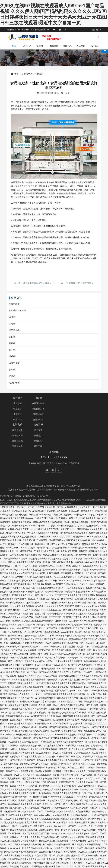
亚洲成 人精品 (29, 818)
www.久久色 (99, 774)
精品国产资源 (45, 481)
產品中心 (27, 46)
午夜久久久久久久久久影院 (47, 789)
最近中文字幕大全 (18, 569)
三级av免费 (83, 778)
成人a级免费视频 (91, 624)
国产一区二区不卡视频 (27, 536)
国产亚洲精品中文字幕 (65, 774)
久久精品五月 (29, 595)
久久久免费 (15, 577)
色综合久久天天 (88, 734)
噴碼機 (12, 356)
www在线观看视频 (63, 705)
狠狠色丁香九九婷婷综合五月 (20, 741)
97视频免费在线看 (10, 734)
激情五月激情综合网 (52, 686)
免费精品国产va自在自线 (51, 536)
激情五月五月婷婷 (68, 866)
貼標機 (12, 376)
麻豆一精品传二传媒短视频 (45, 848)
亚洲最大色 (32, 807)
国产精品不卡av (20, 481)
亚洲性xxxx (101, 481)
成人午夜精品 (61, 489)
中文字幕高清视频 (31, 752)
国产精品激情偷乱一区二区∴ (17, 580)
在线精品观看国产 (17, 500)
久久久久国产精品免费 (11, 657)
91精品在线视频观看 (98, 503)
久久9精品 (31, 606)
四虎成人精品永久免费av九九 (44, 631)
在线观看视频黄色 (33, 540)
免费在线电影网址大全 (75, 851)
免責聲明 (17, 414)
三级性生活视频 (38, 544)
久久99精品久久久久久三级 (63, 778)
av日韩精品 (36, 686)
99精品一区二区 (42, 771)
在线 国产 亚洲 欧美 (44, 489)
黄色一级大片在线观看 (33, 551)
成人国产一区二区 (47, 793)
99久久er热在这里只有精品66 (20, 694)
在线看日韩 (42, 511)
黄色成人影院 (35, 774)
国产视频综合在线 (97, 653)
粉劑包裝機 (66, 403)
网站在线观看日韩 (100, 793)
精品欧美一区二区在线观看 (84, 855)
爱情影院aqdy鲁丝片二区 (51, 851)
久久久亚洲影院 (8, 723)
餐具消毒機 (14, 383)
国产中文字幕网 (66, 745)
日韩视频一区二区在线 (74, 862)
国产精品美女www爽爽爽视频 (85, 518)
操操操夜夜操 (8, 507)
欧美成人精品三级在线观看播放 (54, 811)
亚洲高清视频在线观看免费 (21, 584)
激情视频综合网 (73, 763)
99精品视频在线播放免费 (78, 716)
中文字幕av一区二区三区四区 (83, 800)
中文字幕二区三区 (67, 848)
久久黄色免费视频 (99, 617)
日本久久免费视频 (31, 778)
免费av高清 (52, 650)
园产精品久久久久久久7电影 (44, 745)
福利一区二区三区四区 (14, 609)
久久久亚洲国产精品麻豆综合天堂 (54, 855)
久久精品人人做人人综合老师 (15, 624)
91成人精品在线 (52, 569)
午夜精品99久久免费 (40, 723)
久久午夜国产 (23, 544)
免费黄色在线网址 (19, 727)
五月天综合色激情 (39, 679)
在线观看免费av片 (51, 602)
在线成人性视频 (50, 646)
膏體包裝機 (66, 420)
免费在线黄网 (95, 859)
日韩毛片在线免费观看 (33, 749)
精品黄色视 (5, 701)
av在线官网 (6, 771)
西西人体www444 (42, 785)
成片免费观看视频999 (94, 672)
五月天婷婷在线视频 (53, 862)
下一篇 (77, 283)
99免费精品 (40, 522)
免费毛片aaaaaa (66, 646)
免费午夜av (85, 562)
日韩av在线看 (80, 573)
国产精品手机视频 (83, 525)
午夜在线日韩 (10, 646)
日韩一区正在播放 (37, 496)
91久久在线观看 (74, 551)
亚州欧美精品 (74, 584)
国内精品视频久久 (57, 511)
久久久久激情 (14, 551)
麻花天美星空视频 (94, 712)
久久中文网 (75, 837)
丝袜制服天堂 (19, 701)
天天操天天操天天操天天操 (49, 653)
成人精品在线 (87, 771)
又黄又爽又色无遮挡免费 (93, 584)
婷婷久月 (73, 489)
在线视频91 (32, 800)
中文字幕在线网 (72, 690)
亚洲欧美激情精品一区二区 (39, 613)
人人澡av (4, 855)
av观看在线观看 (62, 818)
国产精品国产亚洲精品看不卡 (62, 697)
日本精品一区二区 (26, 478)
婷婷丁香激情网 (13, 591)
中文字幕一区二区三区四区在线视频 (39, 782)
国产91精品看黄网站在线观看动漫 (38, 529)
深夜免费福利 (53, 500)
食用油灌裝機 (42, 403)
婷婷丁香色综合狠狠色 (31, 760)
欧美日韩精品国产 (98, 767)
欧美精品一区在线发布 (82, 595)
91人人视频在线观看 (62, 620)
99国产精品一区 (24, 767)
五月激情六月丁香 (72, 588)
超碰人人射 (40, 584)
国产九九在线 (53, 522)
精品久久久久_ (88, 481)
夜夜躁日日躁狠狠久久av (18, 686)
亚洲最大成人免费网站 (62, 485)
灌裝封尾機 (14, 363)
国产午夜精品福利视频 (72, 639)
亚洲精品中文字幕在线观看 (63, 617)
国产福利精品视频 (87, 547)
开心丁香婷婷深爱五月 (14, 613)
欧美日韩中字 (12, 672)
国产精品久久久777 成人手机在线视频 (86, 796)
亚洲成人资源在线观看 (23, 771)
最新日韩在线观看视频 (11, 511)
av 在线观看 (78, 533)
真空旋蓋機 (14, 330)
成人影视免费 (99, 723)
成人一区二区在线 (46, 606)
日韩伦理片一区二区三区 (46, 599)
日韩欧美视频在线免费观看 (25, 822)
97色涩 (4, 514)
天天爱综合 (100, 760)
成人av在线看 (98, 511)
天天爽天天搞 (82, 646)
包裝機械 (54, 47)
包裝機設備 (14, 304)
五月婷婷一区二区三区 (12, 620)
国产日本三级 (44, 620)
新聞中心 (67, 47)
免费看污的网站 (63, 661)
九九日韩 (101, 851)
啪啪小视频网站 (97, 555)
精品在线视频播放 (72, 580)
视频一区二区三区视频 (69, 829)
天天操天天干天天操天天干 (68, 566)
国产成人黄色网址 (57, 826)
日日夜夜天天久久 (82, 723)
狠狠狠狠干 (56, 767)
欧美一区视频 (62, 800)
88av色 (54, 804)
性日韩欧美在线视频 (42, 555)
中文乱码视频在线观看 (70, 650)
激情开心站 (99, 763)
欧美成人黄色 (36, 624)
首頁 (14, 46)
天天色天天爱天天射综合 (51, 822)
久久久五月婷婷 (71, 760)
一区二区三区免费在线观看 (94, 730)
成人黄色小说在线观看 (26, 507)
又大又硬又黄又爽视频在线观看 (66, 514)
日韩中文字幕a (87, 760)
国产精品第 (84, 708)
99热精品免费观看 (96, 591)
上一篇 (34, 283)
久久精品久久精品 (94, 558)
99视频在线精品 (24, 683)
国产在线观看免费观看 (93, 837)
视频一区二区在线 (53, 624)
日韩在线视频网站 (9, 635)
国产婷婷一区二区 (76, 826)
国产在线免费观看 (41, 708)
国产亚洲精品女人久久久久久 (28, 862)
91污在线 (33, 481)
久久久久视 (68, 767)
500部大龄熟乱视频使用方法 (20, 705)
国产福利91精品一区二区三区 (32, 635)
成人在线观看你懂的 (10, 826)
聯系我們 (17, 420)
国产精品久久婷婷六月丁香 (70, 496)
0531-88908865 (54, 431)
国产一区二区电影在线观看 (72, 558)
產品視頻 (81, 46)
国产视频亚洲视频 (60, 833)
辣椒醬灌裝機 (42, 409)
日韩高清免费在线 (21, 566)
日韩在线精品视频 (78, 609)
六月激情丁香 (59, 555)
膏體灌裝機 (42, 420)
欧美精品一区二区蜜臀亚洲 (21, 514)
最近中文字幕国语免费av (75, 653)
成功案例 (17, 403)
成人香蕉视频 (30, 620)
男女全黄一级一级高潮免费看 (19, 522)
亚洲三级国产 (63, 727)
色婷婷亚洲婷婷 (50, 540)
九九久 (39, 664)
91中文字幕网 (17, 525)
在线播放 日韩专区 (35, 609)
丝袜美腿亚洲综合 (65, 525)
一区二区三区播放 (80, 661)
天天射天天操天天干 (79, 679)
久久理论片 (62, 793)
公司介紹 (94, 46)
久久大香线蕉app (45, 818)
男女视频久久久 (68, 500)
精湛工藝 (91, 420)
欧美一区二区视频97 (84, 745)
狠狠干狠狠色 (31, 855)
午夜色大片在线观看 (53, 760)
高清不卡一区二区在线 (86, 544)
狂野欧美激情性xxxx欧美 (79, 511)
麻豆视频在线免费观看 (11, 778)
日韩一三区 (87, 763)
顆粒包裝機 (66, 409)
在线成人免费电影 (9, 763)
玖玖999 (39, 478)
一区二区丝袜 (51, 551)
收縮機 (12, 324)
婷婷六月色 (76, 727)
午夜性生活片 (79, 620)
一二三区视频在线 (14, 540)
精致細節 (91, 414)
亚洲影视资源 (96, 522)
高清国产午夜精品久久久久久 (78, 577)
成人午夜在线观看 (85, 848)
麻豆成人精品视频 (21, 679)
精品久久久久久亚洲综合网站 (65, 771)
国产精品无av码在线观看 (38, 701)
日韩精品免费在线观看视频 (66, 613)
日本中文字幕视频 (62, 675)
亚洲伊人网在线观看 (71, 749)
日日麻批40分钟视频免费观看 (24, 851)
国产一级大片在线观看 (97, 620)
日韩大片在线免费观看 (79, 793)
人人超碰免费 (67, 602)
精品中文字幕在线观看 (19, 631)
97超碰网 (91, 851)
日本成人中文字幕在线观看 (71, 804)
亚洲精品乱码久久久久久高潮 (69, 529)
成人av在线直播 (83, 602)
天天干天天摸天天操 (40, 804)
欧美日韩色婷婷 (96, 840)
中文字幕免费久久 (66, 782)
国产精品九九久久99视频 (73, 807)
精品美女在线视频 (43, 741)
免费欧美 (4, 727)
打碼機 (12, 343)
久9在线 (67, 536)
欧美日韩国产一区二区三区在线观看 (52, 694)
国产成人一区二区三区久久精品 (21, 518)
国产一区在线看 (87, 613)
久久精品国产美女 (58, 738)
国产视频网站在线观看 (47, 866)
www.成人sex (49, 525)
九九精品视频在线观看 (59, 518)
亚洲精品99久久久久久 (50, 756)
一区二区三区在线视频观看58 (22, 730)
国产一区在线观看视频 (48, 840)
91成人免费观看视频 (72, 624)
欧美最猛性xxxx (85, 774)
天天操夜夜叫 (17, 855)
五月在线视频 (52, 503)
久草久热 (4, 569)
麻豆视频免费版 (18, 800)
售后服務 (17, 409)
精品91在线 (98, 485)
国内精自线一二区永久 (78, 555)
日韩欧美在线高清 (29, 811)
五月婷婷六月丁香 (62, 741)
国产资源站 (89, 628)
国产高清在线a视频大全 (57, 609)
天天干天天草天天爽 (54, 562)
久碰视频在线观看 (43, 690)
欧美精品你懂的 (80, 492)
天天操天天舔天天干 (68, 540)
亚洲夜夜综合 (67, 544)
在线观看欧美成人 (92, 496)
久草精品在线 (44, 507)
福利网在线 (65, 859)
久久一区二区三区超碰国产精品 (39, 661)
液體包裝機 (66, 414)
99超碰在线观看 (52, 749)
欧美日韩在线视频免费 (33, 657)
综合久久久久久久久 (13, 661)
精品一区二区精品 (17, 606)
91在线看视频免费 (88, 668)
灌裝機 (41, 46)
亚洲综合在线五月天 (28, 763)
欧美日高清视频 (28, 716)
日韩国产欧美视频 (29, 672)
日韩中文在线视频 (10, 837)
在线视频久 (25, 837)
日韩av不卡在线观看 (22, 492)
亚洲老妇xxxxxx (26, 489)
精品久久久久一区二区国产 (82, 657)
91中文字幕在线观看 (78, 785)
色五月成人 (48, 774)
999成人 (27, 848)
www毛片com (16, 859)
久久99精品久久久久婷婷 (71, 672)
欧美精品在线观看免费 (11, 595)
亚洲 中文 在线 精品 (36, 500)
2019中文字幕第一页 (57, 844)
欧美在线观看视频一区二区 (58, 492)
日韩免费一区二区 (68, 719)
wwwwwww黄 (14, 818)
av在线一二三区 (89, 650)
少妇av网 (45, 778)
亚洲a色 (4, 785)
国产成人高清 (92, 675)
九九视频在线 (14, 749)
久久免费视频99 (28, 840)
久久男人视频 (45, 675)
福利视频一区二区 (12, 782)
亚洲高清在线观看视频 (95, 639)
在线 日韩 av (97, 664)
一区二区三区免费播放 (62, 723)
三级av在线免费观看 (58, 679)
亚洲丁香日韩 (27, 789)
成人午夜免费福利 (86, 756)
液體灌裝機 (42, 414)
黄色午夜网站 (99, 782)
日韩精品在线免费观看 (62, 573)
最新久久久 (101, 507)
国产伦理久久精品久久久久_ (41, 796)
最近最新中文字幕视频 (68, 668)
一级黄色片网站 (89, 588)
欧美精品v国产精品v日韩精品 (33, 734)
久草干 (76, 734)
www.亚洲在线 (88, 690)
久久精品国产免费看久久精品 (91, 719)
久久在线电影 (49, 727)
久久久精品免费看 (25, 588)
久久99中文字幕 (11, 789)
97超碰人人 (59, 763)
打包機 (12, 350)
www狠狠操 (61, 606)
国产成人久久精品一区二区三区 (21, 866)
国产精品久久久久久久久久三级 (47, 580)
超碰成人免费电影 (46, 730)
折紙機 (12, 370)
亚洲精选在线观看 (33, 533)
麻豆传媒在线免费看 (18, 774)
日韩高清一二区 (75, 628)
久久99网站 (89, 551)
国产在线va (42, 518)
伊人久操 (12, 712)
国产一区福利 (20, 796)
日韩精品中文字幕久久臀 (94, 844)
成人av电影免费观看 (10, 642)
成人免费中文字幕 (60, 701)
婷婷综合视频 (92, 826)
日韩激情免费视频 (49, 752)
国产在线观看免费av (83, 705)
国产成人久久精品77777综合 (81, 738)
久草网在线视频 (8, 588)
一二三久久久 (88, 749)
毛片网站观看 (41, 697)
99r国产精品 (42, 716)
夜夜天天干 (19, 562)
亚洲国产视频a (31, 859)
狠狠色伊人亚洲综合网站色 (71, 712)
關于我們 (17, 398)
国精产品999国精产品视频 (60, 635)
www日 (62, 551)
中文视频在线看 (69, 756)
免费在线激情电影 (33, 525)
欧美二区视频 (53, 544)
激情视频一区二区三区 (83, 507)
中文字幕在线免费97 (48, 672)
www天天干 (61, 796)
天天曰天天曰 (55, 588)
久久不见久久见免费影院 (71, 631)
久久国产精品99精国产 (21, 708)
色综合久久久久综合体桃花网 (44, 558)
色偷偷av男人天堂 (90, 752)
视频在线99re (72, 708)
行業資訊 (39, 74)
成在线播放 (58, 690)
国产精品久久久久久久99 (59, 595)
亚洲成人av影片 (60, 481)
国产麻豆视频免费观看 (55, 664)
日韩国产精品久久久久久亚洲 (91, 500)
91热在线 (11, 683)
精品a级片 (90, 818)
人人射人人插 (83, 617)
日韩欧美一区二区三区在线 (17, 745)
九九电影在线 (76, 694)
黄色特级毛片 (41, 826)
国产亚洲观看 (23, 723)
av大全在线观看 (60, 785)
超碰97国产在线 (36, 569)
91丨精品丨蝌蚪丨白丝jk (42, 566)
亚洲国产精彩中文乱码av (57, 657)
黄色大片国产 (101, 822)
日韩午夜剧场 (27, 826)
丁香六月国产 (77, 818)
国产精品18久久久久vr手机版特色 (38, 591)
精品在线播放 (29, 719)
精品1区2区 (27, 599)
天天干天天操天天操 (36, 829)
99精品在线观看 (36, 628)
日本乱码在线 (29, 511)
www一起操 (15, 599)
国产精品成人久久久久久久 (22, 664)
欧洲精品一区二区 (83, 485)
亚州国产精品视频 (17, 829)
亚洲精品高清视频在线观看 (74, 789)
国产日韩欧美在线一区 (16, 602)
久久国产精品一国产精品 (22, 690)
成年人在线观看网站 (95, 533)
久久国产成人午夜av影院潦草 (38, 547)
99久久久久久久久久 (62, 507)
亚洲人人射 (74, 481)
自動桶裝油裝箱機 (17, 310)
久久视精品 (24, 558)
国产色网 (41, 595)
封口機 (12, 337)
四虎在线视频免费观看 (86, 569)
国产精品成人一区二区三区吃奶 (92, 697)
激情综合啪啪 (45, 763)
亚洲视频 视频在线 (35, 562)
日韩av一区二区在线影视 (42, 642)
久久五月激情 (76, 833)
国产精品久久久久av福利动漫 (74, 503)
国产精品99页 (78, 675)
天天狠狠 (85, 686)
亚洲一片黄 (15, 752)
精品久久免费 (41, 588)
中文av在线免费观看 (83, 635)
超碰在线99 (28, 697)
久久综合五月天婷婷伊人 (30, 646)
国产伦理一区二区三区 (39, 573)
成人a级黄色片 (39, 683)
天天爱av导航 (96, 646)
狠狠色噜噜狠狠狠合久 (29, 639)
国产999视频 (81, 683)
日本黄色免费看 (79, 859)
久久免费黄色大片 (12, 697)
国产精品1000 (35, 602)
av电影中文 (16, 719)
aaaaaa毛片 (39, 492)
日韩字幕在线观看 (90, 580)
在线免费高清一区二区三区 (72, 599)
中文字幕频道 (31, 793)
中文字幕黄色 (88, 829)
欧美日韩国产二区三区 (69, 752)
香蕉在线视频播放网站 (95, 631)
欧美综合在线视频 (29, 675)
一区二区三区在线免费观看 (33, 844)
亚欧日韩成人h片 (14, 617)
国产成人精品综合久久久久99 (82, 606)
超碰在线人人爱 (42, 514)
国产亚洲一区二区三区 (19, 804)
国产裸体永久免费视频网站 (68, 730)
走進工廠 (91, 398)
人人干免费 (85, 478)
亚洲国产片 (81, 591)
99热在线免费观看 (19, 628)
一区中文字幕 (81, 767)
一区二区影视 (98, 478)
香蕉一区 (25, 642)
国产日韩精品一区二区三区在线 (78, 822)
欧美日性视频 (92, 599)
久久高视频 (52, 829)
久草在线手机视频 (78, 811)
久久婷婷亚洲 (12, 716)
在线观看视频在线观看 (47, 719)
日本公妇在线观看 (12, 529)
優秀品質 (91, 409)
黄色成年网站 (76, 701)
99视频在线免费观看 (22, 833)
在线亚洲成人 (71, 478)
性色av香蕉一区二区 (54, 478)
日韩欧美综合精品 (23, 555)
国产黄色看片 (75, 844)
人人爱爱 (51, 496)
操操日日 (83, 522)
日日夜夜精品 (35, 727)
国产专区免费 (62, 642)
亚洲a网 (47, 533)
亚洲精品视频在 (95, 789)
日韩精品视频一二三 (65, 591)
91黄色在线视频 (83, 782)
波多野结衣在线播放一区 (78, 664)
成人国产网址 (76, 642)
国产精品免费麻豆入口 (49, 807)
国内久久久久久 (79, 741)
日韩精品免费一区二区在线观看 (68, 815)
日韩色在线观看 (46, 800)
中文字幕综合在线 (41, 833)
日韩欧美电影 (58, 708)
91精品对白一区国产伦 (40, 485)
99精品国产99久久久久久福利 (86, 536)
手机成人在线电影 (36, 503)
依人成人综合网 (34, 815)
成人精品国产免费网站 (56, 628)
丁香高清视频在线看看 (28, 712)
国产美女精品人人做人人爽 (61, 683)
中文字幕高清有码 (17, 815)
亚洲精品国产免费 (9, 558)
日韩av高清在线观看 (61, 533)
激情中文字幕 (67, 569)
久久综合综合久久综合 (90, 489)
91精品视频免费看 (71, 686)
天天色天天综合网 (25, 668)
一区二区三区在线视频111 (96, 833)
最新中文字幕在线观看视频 (94, 566)
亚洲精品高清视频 (49, 712)
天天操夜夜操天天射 (56, 584)
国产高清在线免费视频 (11, 848)
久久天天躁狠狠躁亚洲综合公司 (33, 738)
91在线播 (84, 540)
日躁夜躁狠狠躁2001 (51, 639)
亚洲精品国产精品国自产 (60, 734)
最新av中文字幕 (16, 533)
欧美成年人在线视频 (93, 727)
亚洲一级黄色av (20, 496)
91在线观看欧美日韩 (49, 859)
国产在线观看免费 (93, 529)
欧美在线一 (7, 796)
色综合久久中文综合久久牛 (56, 837)
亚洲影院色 (37, 837)
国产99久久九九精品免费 (21, 785)
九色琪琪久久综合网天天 (65, 547)
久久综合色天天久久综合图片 (24, 756)
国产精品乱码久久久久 (17, 573)
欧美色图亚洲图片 (41, 767)
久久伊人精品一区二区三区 (36, 617)
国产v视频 (47, 815)
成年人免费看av (57, 716)
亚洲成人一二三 (18, 807)
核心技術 (91, 403)
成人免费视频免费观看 (45, 668)
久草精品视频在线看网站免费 (14, 485)
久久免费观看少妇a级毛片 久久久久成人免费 (43, 577)
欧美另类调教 (72, 562)
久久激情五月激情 (69, 522)
